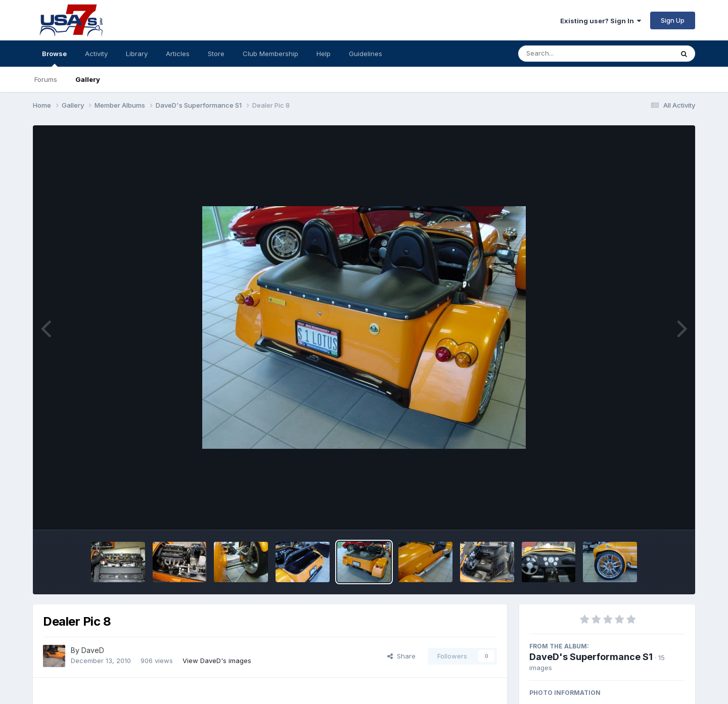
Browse (54, 58)
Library (137, 54)
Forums (46, 79)
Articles (178, 54)
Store (216, 54)
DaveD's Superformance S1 (591, 657)
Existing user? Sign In (601, 21)
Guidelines (366, 54)
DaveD (93, 650)
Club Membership (270, 54)
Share (401, 656)
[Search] (568, 54)
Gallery (88, 79)
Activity (96, 54)
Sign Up (673, 20)
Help (324, 54)
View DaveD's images (217, 661)
